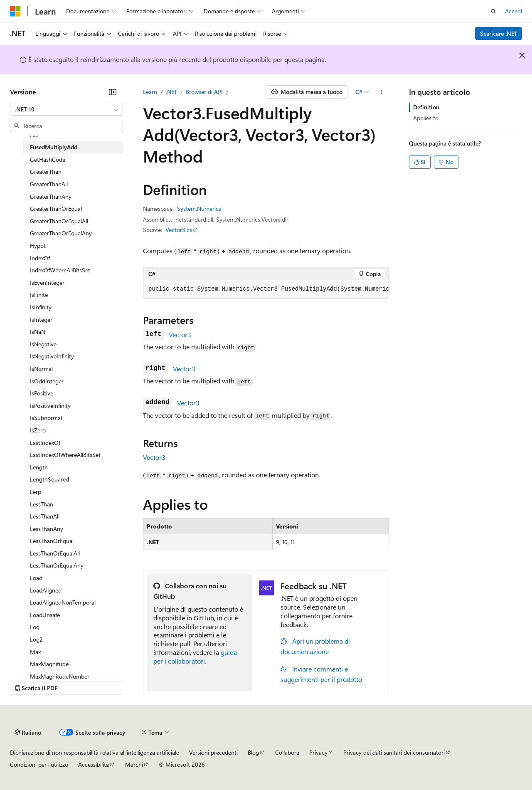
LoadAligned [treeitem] (46, 590)
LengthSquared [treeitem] (49, 479)
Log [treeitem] (35, 627)
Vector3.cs (179, 230)
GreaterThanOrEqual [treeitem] (56, 209)
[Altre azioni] (382, 92)
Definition (426, 107)
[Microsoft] (15, 11)
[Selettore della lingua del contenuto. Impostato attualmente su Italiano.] (28, 732)
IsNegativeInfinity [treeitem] (52, 356)
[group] (266, 289)
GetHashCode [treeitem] (48, 159)
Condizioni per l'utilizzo (39, 764)
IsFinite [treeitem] (39, 295)
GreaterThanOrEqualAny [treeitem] (61, 233)
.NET (171, 92)
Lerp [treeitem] (36, 492)
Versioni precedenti (213, 752)
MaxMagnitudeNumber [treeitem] (60, 676)
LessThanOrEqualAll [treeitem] (55, 553)
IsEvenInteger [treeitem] (47, 283)
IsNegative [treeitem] (43, 344)
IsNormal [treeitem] (41, 369)
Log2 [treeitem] (36, 639)
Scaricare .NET (499, 33)
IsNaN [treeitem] (38, 332)
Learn (150, 92)
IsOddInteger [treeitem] (47, 381)
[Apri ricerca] (493, 11)
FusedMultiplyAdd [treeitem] (54, 147)
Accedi (514, 11)
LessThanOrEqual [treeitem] (52, 541)
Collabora (287, 752)
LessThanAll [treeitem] (45, 516)
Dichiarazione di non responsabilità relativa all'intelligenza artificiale (95, 752)
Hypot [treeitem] (38, 246)
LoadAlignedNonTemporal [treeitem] (63, 602)
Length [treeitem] (39, 467)
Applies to (426, 118)
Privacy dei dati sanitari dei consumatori (394, 752)
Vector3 (180, 335)
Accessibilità (94, 764)
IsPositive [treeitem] (42, 393)
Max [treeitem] (35, 652)
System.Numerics (199, 209)
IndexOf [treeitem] (40, 258)
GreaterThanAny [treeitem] (51, 196)
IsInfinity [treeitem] (41, 307)
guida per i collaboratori (195, 657)
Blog (253, 752)
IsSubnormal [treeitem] (46, 418)
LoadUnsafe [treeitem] (45, 615)
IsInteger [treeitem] (41, 320)
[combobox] (66, 109)
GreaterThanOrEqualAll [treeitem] (59, 221)
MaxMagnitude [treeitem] (49, 664)
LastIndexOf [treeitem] (45, 443)
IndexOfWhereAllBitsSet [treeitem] (60, 270)
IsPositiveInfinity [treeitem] (50, 406)
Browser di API (204, 92)
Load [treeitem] (36, 578)
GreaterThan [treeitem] (46, 172)
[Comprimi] (113, 92)
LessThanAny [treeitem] (47, 529)
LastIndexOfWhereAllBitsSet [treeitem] (65, 455)
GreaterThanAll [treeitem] (49, 184)
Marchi (134, 764)
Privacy (318, 752)
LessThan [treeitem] (42, 504)
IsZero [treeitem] (38, 430)
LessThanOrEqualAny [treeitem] (57, 565)
